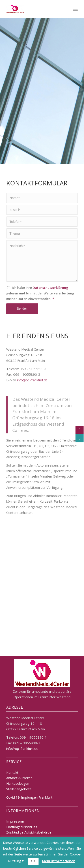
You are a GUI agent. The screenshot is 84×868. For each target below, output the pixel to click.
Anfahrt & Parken (19, 778)
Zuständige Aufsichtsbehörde (29, 832)
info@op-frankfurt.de (32, 418)
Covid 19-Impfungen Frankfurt (29, 797)
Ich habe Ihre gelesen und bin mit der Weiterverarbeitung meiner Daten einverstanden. (40, 310)
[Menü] (75, 9)
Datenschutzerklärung (50, 304)
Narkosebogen (18, 783)
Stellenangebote (19, 789)
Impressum (15, 821)
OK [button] (33, 861)
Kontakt (12, 772)
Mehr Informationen (59, 861)
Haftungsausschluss (22, 827)
